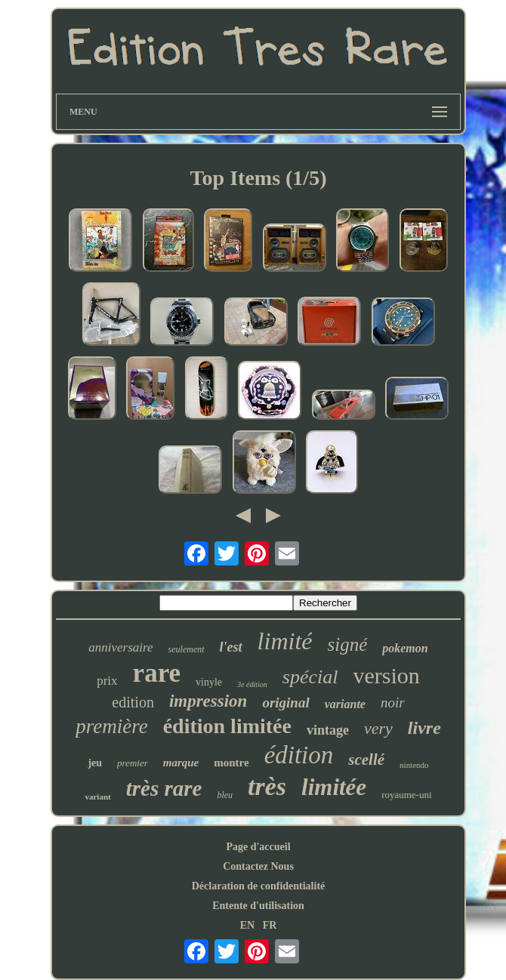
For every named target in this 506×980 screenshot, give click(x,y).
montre (231, 763)
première (111, 726)
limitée (334, 787)
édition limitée (227, 726)
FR (270, 925)
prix (107, 681)
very (378, 728)
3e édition (252, 684)
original (285, 703)
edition (133, 702)
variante (345, 704)
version (386, 675)
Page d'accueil (258, 847)
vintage (328, 730)
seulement (187, 649)
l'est (231, 647)
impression (208, 701)
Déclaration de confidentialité (259, 886)
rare (157, 673)
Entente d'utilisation (258, 906)
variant (97, 797)
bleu (225, 795)
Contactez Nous (258, 866)
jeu (95, 763)
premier (133, 763)
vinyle (209, 682)
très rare (164, 788)
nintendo (414, 765)
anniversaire (120, 647)
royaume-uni (406, 795)
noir (393, 703)
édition (299, 755)
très (267, 786)
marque (181, 763)
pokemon (405, 648)
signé (347, 644)
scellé (366, 760)
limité (285, 641)
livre (424, 728)
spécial (310, 677)
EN (247, 925)
